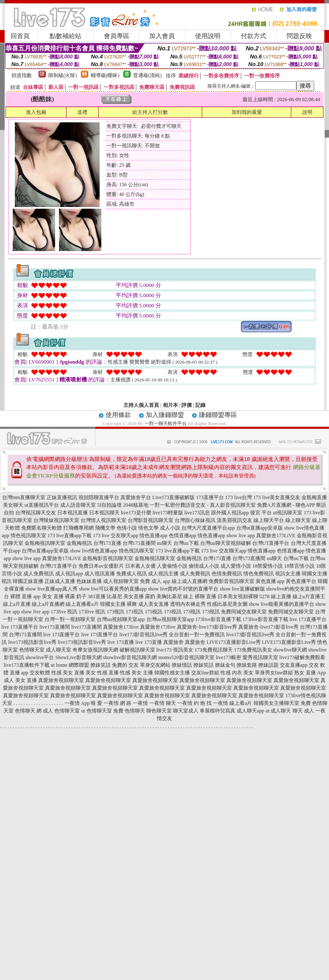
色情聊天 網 (28, 711)
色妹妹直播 (89, 581)
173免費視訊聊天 (214, 650)
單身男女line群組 (274, 673)
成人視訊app (69, 574)
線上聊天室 (298, 520)
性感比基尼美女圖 (227, 604)
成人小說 (170, 528)
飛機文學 (105, 528)
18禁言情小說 (299, 566)
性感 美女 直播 (68, 673)
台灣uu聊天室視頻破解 (226, 543)
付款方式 (254, 36)
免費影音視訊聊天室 (231, 581)
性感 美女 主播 (137, 673)
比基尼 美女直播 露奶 (131, 596)
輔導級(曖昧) (105, 75)
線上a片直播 (17, 604)
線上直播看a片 (82, 604)
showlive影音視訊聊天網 (130, 657)
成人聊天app (250, 711)
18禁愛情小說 (268, 566)
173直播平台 (210, 497)
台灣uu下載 (186, 543)
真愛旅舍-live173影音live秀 (207, 627)
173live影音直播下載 (218, 619)
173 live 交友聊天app (116, 536)
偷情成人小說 (204, 566)
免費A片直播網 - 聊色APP (286, 505)
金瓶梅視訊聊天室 (45, 543)
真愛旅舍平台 (136, 497)
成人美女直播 (153, 604)
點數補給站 (66, 36)
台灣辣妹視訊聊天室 (56, 520)
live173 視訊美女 (175, 650)
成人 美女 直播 (20, 680)
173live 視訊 (64, 612)
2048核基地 (136, 505)
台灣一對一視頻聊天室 (70, 619)
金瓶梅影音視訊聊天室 (108, 558)
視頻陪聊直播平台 (99, 497)
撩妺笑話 (100, 665)
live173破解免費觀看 (302, 657)
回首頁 (20, 36)
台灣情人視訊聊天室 (103, 520)
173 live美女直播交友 (277, 497)
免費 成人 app (155, 581)
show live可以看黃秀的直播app (113, 589)
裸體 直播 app (25, 596)
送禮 (82, 112)
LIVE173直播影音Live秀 (233, 642)
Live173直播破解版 (173, 497)
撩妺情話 (182, 665)
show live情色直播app (94, 551)
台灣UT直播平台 (271, 543)
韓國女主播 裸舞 (118, 604)
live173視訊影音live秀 (32, 642)
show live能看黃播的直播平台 (282, 604)
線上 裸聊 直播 (200, 596)
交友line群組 (205, 673)
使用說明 (208, 36)
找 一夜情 (217, 703)
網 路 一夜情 (134, 703)
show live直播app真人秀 (52, 589)
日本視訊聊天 (104, 513)
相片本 (170, 405)
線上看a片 (241, 703)
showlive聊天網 (290, 650)
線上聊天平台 (269, 520)
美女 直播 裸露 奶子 (64, 596)
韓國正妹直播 (28, 581)
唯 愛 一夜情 (105, 703)
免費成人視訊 (131, 574)
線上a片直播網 (48, 604)
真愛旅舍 (173, 642)
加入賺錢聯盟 (165, 415)
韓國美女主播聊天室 (276, 703)
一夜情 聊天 (163, 703)
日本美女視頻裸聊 (238, 596)
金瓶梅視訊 (79, 543)
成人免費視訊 (39, 574)
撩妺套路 (247, 665)
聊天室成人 (186, 711)
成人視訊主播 (163, 574)
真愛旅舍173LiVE (276, 536)
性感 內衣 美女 (237, 673)
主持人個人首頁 (141, 405)
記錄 (201, 405)
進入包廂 (36, 112)
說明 (307, 112)
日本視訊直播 (72, 513)
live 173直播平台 (308, 619)
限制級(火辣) (63, 75)
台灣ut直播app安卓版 (260, 528)
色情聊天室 (32, 650)
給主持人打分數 (150, 112)
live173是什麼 (136, 513)
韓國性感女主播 (172, 673)
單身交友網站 (155, 665)
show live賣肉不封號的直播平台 (183, 589)
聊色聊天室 (159, 711)
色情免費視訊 (227, 574)
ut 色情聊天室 (96, 711)
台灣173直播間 (139, 543)
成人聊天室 (59, 650)
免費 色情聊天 (129, 711)
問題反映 (299, 36)
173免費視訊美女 (253, 650)
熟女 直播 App (310, 673)
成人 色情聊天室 (61, 711)
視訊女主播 (288, 574)
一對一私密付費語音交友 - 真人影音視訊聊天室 (203, 505)
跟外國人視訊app (230, 513)
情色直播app (153, 536)
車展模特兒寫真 (217, 711)
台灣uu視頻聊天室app (121, 619)
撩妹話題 (268, 665)
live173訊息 (197, 513)
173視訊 (115, 612)
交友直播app (294, 665)
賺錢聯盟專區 (218, 415)
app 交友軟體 (36, 673)
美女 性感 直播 (102, 673)
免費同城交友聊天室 (244, 612)
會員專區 (117, 36)
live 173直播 (121, 642)
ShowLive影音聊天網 (78, 657)
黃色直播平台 (301, 581)
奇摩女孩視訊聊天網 (95, 650)
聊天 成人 (303, 711)
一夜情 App (77, 703)
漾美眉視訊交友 (234, 520)
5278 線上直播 (275, 596)
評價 (187, 405)
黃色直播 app (270, 581)
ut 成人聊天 (278, 711)
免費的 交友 (125, 665)
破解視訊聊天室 (137, 650)
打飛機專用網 (78, 528)
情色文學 (148, 528)
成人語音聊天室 (78, 505)
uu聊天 (164, 543)
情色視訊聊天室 (28, 536)
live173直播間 (55, 627)
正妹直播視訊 (62, 497)
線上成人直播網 (190, 581)
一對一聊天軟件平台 (166, 423)
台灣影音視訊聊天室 (151, 520)
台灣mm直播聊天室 (24, 497)
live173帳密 (229, 657)
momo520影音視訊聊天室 (186, 657)
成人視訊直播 (100, 574)
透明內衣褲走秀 (188, 604)
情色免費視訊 (259, 574)
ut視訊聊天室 (288, 513)
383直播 (97, 596)
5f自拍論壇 (109, 505)
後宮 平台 (261, 513)
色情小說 (127, 528)
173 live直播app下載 (70, 536)
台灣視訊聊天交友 (36, 513)
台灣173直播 (107, 543)
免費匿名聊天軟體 (42, 528)
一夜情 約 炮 (191, 703)
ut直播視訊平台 (42, 505)
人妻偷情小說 (172, 566)
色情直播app (183, 536)
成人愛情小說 (236, 566)
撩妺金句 (225, 665)
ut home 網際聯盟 (70, 665)
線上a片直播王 (309, 596)
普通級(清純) (148, 75)
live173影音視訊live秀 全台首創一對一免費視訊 (172, 635)
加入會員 (162, 36)
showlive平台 (40, 657)
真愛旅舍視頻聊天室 (61, 680)
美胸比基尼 (169, 596)
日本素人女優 (140, 566)
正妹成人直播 (60, 581)
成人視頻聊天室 (121, 581)
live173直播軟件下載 (27, 665)
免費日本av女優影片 (101, 566)
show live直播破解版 (242, 589)
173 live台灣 (238, 497)
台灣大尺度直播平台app (208, 528)
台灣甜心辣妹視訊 (195, 520)
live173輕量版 (168, 513)
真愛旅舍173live (121, 627)
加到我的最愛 (247, 112)
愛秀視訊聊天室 (260, 657)
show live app (241, 536)
